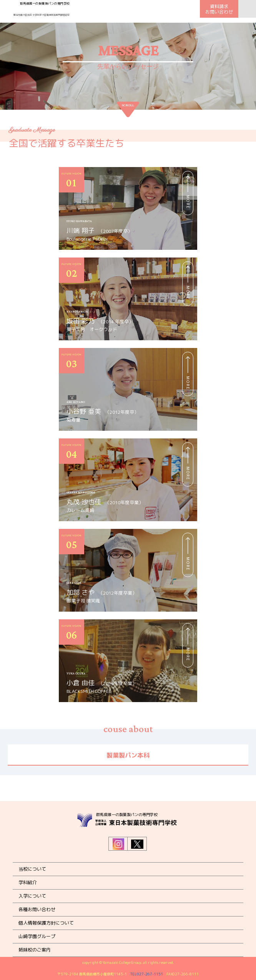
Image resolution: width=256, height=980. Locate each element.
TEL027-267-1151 (147, 974)
